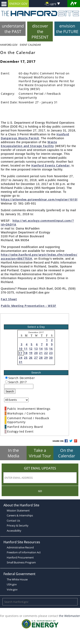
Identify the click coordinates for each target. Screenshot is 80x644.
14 (41, 349)
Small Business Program (21, 562)
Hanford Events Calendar (51, 165)
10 (21, 349)
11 (26, 349)
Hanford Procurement (20, 557)
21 (41, 353)
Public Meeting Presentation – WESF (29, 306)
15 (46, 349)
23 (51, 353)
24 (21, 358)
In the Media (13, 453)
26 (31, 358)
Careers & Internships (20, 515)
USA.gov (12, 584)
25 (26, 358)
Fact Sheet (9, 299)
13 (36, 349)
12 (31, 349)
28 (41, 358)
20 (36, 353)
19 (31, 353)
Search (10, 391)
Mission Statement (18, 510)
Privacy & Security (18, 525)
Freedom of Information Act (24, 552)
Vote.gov (12, 589)
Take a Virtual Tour (40, 453)
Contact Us (13, 521)
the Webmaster (69, 616)
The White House (17, 579)
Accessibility (14, 531)
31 (21, 362)
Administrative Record (20, 547)
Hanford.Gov (9, 45)
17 (20, 353)
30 (51, 358)
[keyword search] (19, 386)
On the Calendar (67, 453)
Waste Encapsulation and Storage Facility (29, 144)
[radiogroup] (6, 378)
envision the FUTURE (67, 29)
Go (40, 491)
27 (36, 358)
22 (46, 353)
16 (51, 349)
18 (26, 353)
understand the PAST (13, 29)
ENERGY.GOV (18, 4)
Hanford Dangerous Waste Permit (35, 136)
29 (46, 358)
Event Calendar (30, 45)
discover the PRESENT (40, 31)
